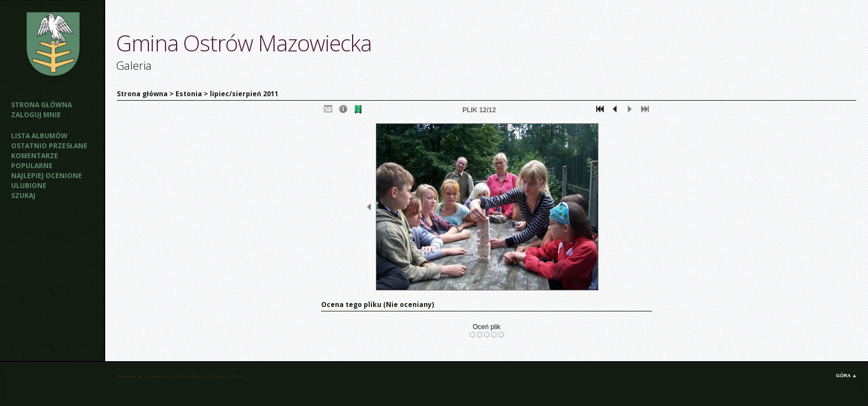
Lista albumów (39, 136)
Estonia (189, 94)
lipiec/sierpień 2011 (244, 94)
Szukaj (23, 196)
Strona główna (42, 105)
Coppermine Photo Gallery (173, 377)
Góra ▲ (846, 376)
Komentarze (35, 156)
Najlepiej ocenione (46, 176)
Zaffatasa (219, 377)
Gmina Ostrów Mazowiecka (244, 43)
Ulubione (29, 186)
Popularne (32, 166)
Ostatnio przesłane (49, 146)
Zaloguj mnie (36, 115)
